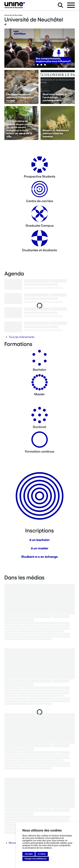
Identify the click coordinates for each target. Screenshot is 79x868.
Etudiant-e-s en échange (40, 557)
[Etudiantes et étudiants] (40, 239)
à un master (40, 548)
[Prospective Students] (40, 166)
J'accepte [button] (29, 854)
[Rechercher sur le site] (60, 5)
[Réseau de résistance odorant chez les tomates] (58, 123)
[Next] (67, 50)
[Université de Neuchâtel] (15, 5)
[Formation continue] (40, 441)
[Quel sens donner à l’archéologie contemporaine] (58, 87)
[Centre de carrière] (40, 190)
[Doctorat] (40, 416)
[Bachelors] (40, 359)
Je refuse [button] (42, 854)
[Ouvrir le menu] (71, 5)
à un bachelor (39, 540)
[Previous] (12, 50)
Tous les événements (22, 337)
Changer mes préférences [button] (36, 859)
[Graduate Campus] (40, 215)
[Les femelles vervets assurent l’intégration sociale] (21, 87)
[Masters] (40, 383)
